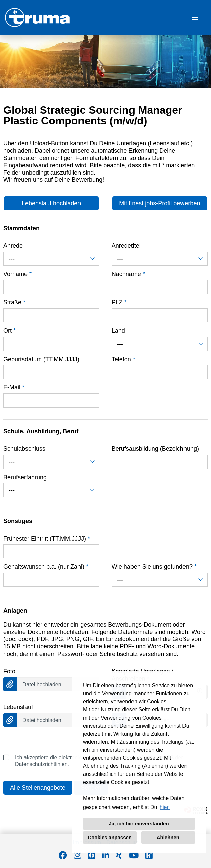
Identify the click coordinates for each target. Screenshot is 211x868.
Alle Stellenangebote (38, 788)
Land (118, 331)
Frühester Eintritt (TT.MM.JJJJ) (47, 539)
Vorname (17, 274)
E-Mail (14, 387)
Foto (9, 671)
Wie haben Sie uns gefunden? (154, 567)
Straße (14, 302)
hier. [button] (165, 807)
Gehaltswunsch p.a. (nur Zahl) (46, 567)
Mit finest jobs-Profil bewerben (160, 203)
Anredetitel (126, 246)
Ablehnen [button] (168, 837)
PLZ (119, 302)
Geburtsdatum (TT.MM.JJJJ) (41, 359)
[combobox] (51, 259)
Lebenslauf (18, 707)
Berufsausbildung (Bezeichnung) (155, 449)
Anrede (13, 246)
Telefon (123, 359)
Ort (10, 331)
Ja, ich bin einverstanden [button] (139, 824)
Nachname (128, 274)
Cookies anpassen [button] (110, 837)
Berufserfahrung (25, 477)
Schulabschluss (24, 449)
